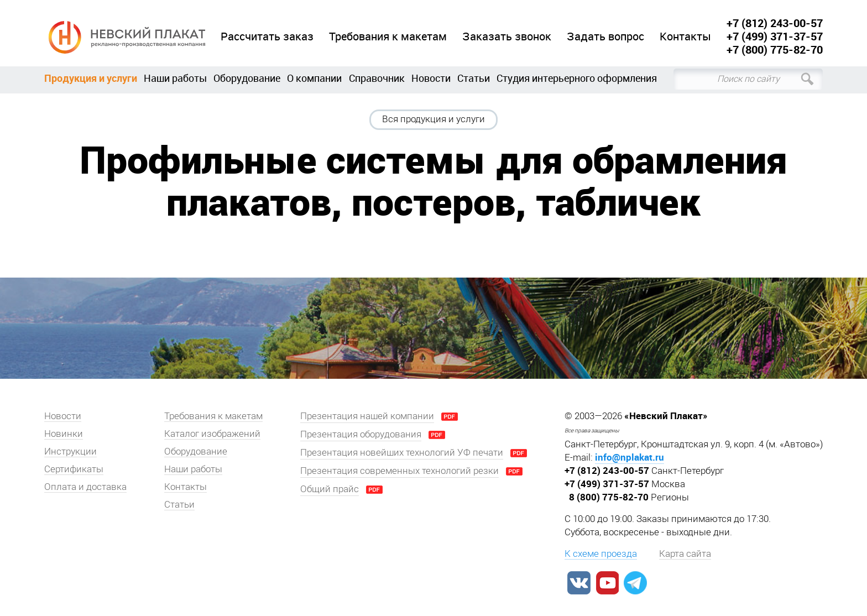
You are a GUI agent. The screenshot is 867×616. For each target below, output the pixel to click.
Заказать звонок (507, 37)
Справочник (377, 78)
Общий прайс (330, 489)
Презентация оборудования (361, 434)
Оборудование (247, 78)
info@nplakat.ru (630, 457)
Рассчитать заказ (267, 37)
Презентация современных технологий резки (399, 471)
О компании (314, 78)
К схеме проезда (601, 554)
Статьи (474, 78)
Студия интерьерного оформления (577, 78)
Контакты (685, 37)
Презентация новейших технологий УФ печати (402, 452)
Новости (431, 78)
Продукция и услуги (91, 78)
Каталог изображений (212, 434)
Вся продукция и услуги (433, 119)
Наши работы (175, 78)
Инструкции (70, 451)
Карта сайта (685, 554)
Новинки (64, 434)
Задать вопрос (605, 37)
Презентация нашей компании (367, 416)
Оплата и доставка (85, 487)
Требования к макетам (388, 37)
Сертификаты (74, 469)
